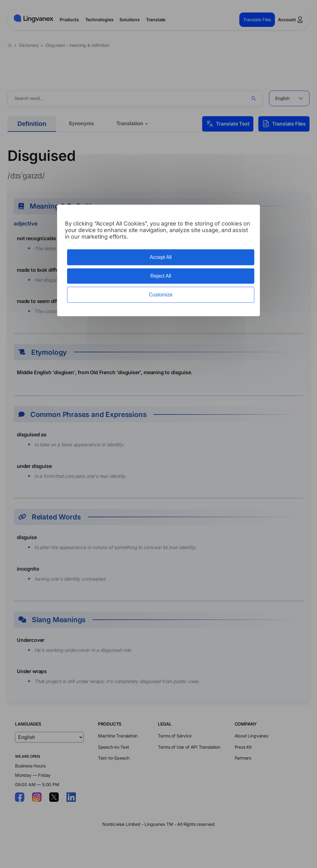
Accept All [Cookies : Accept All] (161, 257)
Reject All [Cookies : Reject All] (161, 276)
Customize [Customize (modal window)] (161, 295)
